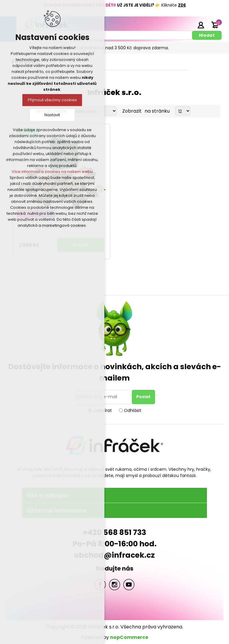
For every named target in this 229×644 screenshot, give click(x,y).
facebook (100, 585)
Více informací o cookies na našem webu (52, 172)
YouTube (129, 585)
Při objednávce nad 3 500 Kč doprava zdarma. (121, 48)
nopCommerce (129, 637)
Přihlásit (201, 25)
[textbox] (107, 35)
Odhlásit (133, 410)
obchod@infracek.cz (114, 555)
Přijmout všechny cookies (52, 100)
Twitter (114, 585)
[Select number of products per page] (183, 111)
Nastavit (52, 115)
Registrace (186, 25)
